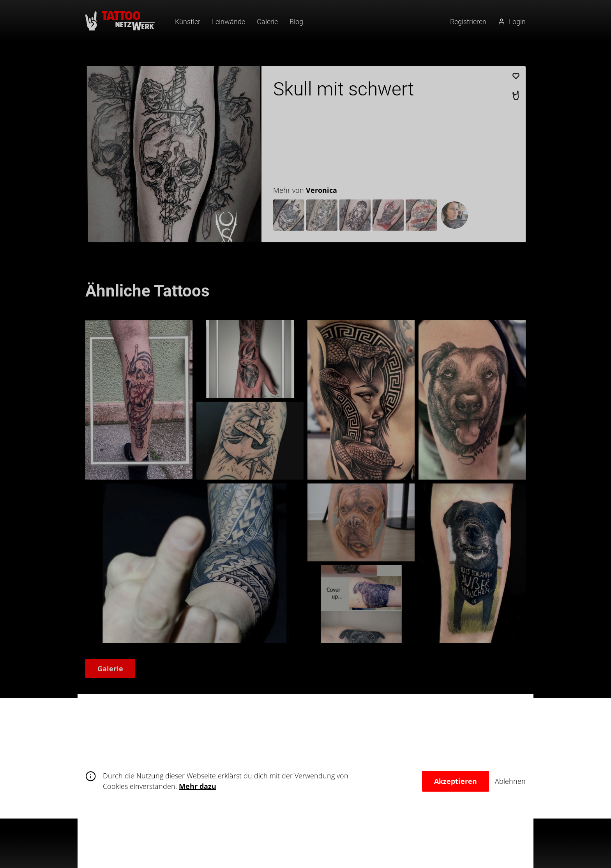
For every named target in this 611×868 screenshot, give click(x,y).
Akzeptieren (456, 781)
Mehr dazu (198, 786)
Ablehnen (510, 781)
